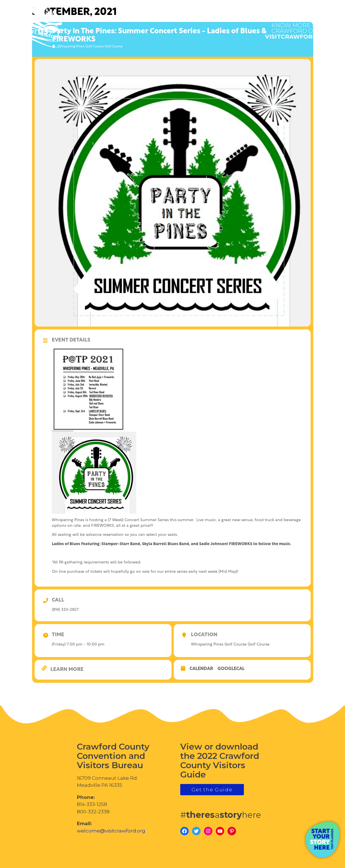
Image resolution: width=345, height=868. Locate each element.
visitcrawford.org (299, 28)
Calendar (201, 669)
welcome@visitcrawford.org (111, 831)
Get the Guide (212, 790)
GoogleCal (231, 669)
